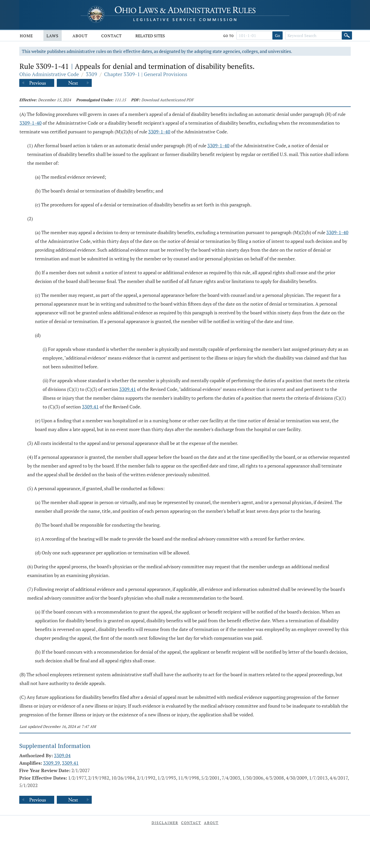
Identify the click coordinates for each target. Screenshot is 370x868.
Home (26, 36)
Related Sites (150, 36)
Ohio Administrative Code (49, 74)
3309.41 (128, 389)
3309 (91, 74)
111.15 (120, 100)
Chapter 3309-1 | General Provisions (146, 74)
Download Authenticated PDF (167, 100)
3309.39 (52, 763)
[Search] (347, 35)
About (80, 36)
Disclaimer (165, 823)
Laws (53, 36)
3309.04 (62, 755)
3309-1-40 (31, 123)
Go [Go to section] (277, 35)
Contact (112, 36)
